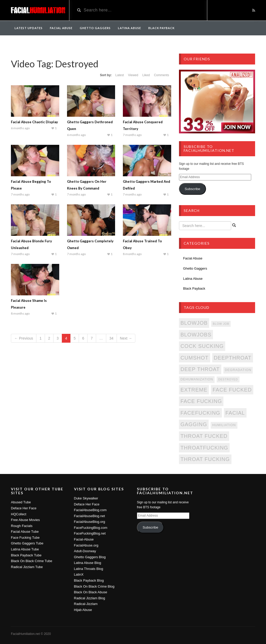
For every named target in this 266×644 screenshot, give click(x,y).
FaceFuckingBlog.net (90, 533)
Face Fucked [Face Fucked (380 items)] (232, 390)
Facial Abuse (61, 28)
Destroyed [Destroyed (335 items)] (228, 379)
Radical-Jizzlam (86, 604)
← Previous (24, 338)
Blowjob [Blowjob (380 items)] (194, 323)
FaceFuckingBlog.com (91, 528)
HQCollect (19, 514)
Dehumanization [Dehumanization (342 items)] (197, 379)
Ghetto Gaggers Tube (27, 543)
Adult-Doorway (85, 551)
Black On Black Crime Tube (32, 561)
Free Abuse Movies (25, 520)
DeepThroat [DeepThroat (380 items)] (233, 358)
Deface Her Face (24, 508)
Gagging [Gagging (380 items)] (194, 424)
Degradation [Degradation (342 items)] (238, 370)
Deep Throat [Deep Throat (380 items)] (200, 369)
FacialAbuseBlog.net (89, 516)
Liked (146, 75)
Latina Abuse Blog (88, 563)
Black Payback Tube (26, 555)
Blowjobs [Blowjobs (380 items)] (196, 335)
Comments (162, 75)
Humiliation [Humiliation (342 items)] (224, 425)
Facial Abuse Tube (25, 532)
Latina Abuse (129, 28)
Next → (126, 338)
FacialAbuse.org (86, 545)
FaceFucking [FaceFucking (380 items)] (200, 413)
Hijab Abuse (83, 610)
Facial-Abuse (84, 539)
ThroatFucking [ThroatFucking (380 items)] (204, 448)
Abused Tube (21, 502)
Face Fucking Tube (25, 538)
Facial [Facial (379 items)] (235, 413)
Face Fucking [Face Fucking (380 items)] (201, 401)
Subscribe (192, 189)
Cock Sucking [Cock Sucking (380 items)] (202, 346)
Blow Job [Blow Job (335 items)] (221, 324)
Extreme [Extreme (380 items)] (194, 390)
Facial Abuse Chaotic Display (34, 122)
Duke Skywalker (86, 498)
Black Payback (161, 28)
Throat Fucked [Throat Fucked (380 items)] (204, 436)
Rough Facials (22, 526)
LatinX (79, 574)
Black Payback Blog (89, 580)
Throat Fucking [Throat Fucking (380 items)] (205, 459)
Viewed (133, 75)
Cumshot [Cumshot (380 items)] (195, 358)
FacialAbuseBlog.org (90, 522)
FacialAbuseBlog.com (90, 510)
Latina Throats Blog (89, 569)
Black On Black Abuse (91, 592)
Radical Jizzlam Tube (27, 567)
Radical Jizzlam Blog (90, 598)
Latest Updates (29, 28)
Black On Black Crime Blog (94, 586)
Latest (120, 75)
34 (111, 338)
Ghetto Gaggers (95, 28)
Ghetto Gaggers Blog (90, 557)
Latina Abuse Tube (25, 549)
